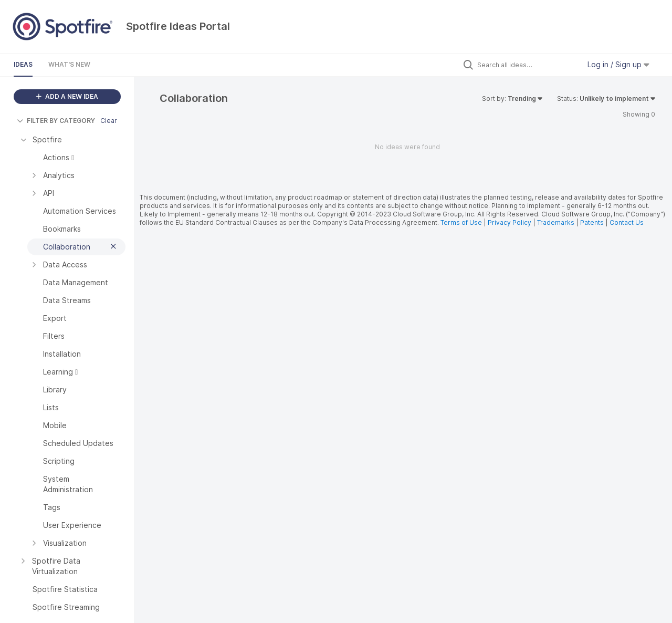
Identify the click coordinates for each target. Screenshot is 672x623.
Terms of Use (461, 222)
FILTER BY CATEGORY (56, 121)
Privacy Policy (510, 222)
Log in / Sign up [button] (618, 64)
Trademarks (556, 222)
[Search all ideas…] (526, 65)
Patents (592, 222)
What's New (69, 64)
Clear (109, 121)
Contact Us (627, 222)
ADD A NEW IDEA (67, 96)
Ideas (23, 64)
